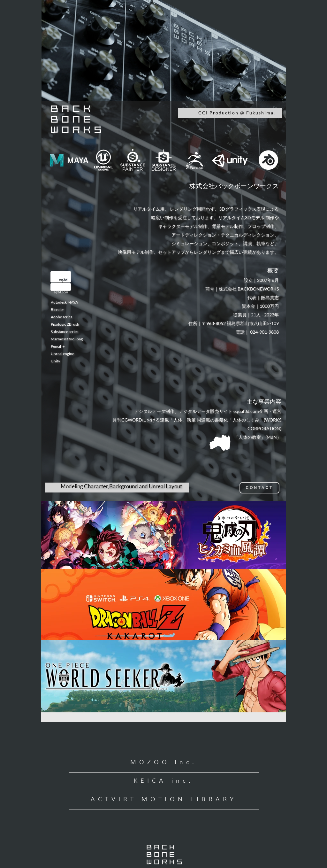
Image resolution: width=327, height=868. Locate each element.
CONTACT (260, 488)
